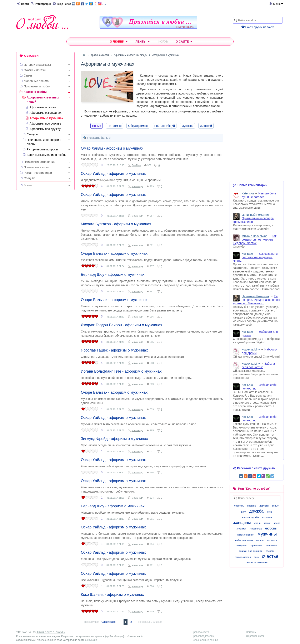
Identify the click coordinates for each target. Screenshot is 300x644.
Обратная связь (255, 636)
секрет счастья (243, 557)
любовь (271, 528)
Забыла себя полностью (258, 365)
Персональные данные (205, 640)
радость (270, 551)
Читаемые (115, 126)
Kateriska (248, 193)
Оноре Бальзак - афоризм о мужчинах (114, 253)
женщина (267, 517)
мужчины (267, 534)
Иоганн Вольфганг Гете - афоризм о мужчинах (121, 371)
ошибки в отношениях (251, 551)
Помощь (251, 632)
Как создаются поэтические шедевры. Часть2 (255, 239)
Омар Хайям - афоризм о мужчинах (112, 148)
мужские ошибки (245, 535)
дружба (257, 511)
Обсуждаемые (138, 126)
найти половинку (244, 540)
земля (277, 523)
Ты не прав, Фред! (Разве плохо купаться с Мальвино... (256, 300)
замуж (267, 523)
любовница (256, 529)
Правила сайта (200, 632)
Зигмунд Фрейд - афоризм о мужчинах (114, 439)
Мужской (187, 126)
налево (260, 540)
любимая (242, 529)
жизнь (257, 523)
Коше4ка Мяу (251, 349)
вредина (252, 506)
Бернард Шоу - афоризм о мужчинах (113, 275)
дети (243, 512)
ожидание (241, 546)
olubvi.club (91, 640)
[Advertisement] (45, 257)
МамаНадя (137, 186)
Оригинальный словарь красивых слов (253, 220)
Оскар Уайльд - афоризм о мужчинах (113, 174)
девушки (264, 506)
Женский (206, 126)
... (89, 3)
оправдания (256, 546)
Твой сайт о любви (51, 632)
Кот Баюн (248, 254)
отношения (271, 546)
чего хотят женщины (257, 562)
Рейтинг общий (165, 126)
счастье (270, 556)
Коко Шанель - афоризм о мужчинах (112, 595)
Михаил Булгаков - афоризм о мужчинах (116, 224)
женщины (242, 522)
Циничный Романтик (256, 215)
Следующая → (110, 622)
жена (270, 512)
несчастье (273, 540)
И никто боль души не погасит (259, 195)
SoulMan (136, 165)
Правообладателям (203, 636)
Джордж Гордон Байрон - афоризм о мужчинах (121, 325)
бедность (239, 506)
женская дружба (250, 517)
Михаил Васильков (254, 236)
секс (256, 557)
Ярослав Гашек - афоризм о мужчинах (114, 350)
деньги (276, 506)
